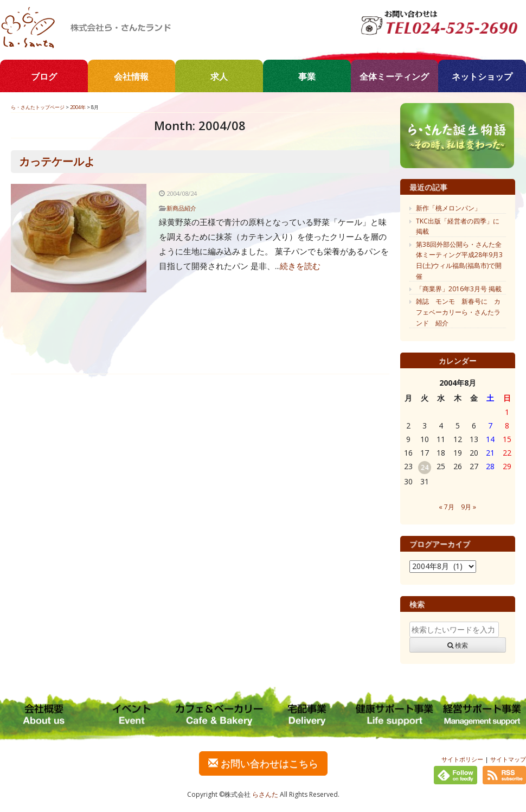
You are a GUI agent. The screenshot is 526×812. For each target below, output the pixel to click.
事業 (307, 76)
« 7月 (447, 507)
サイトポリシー (462, 759)
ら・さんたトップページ (38, 107)
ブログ (44, 76)
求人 (219, 76)
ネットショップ (482, 76)
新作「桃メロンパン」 (448, 208)
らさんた (265, 794)
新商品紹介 (181, 208)
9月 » (469, 507)
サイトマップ (508, 759)
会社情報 (131, 76)
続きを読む (300, 266)
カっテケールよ (57, 161)
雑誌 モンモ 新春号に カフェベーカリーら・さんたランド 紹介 (458, 312)
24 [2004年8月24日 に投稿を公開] (425, 467)
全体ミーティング (394, 76)
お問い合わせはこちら (263, 763)
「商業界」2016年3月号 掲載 (459, 289)
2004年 (78, 107)
